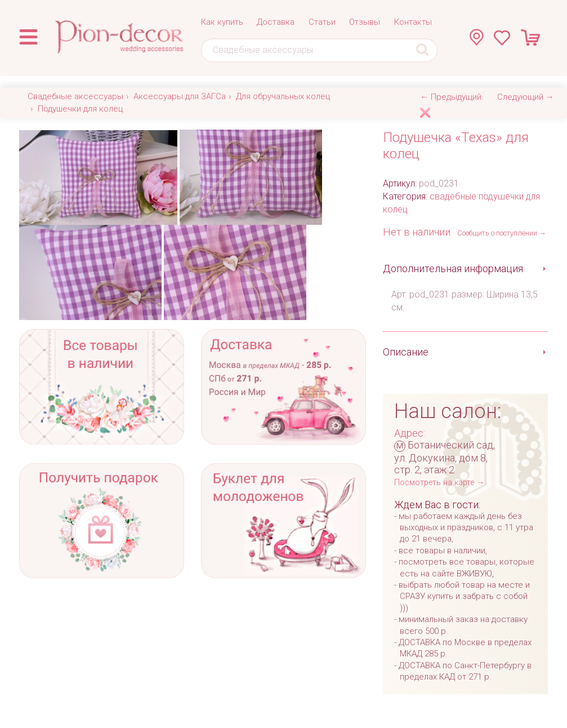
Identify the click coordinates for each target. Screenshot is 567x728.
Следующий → (526, 97)
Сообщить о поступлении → (502, 233)
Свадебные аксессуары (75, 96)
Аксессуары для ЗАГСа (180, 96)
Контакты (413, 22)
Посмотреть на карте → (439, 483)
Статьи (322, 22)
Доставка (276, 22)
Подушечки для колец (80, 109)
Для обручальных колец (283, 96)
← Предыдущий (451, 97)
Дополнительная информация (453, 268)
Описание (406, 352)
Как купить (222, 22)
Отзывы (365, 22)
